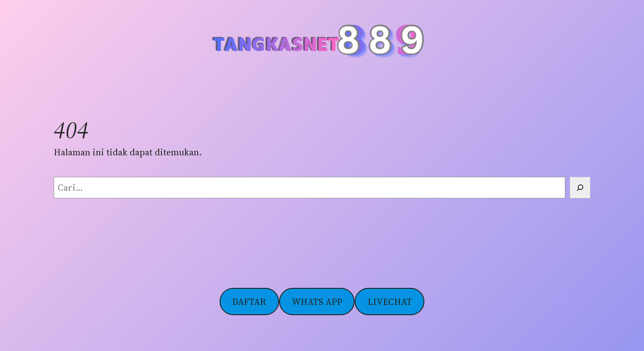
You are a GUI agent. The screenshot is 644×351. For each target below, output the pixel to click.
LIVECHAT (390, 302)
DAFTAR (249, 302)
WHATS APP (317, 302)
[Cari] (580, 188)
